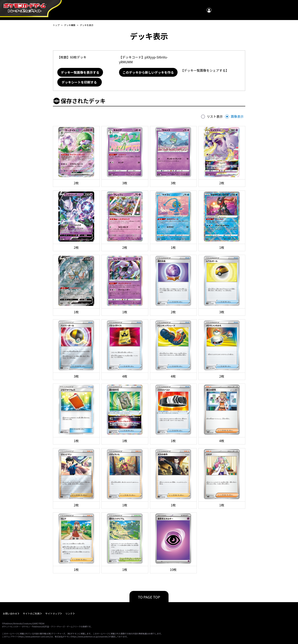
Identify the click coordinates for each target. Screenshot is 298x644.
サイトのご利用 (31, 613)
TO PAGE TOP (149, 597)
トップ (56, 25)
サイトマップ (53, 613)
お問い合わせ (10, 613)
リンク (69, 613)
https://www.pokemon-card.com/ (34, 636)
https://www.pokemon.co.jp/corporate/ (90, 636)
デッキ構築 (70, 25)
